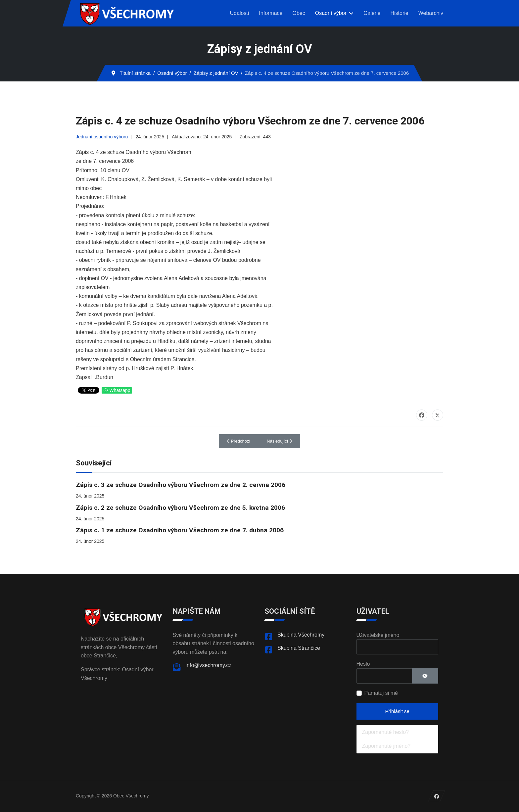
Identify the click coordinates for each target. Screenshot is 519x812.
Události (240, 13)
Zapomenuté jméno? (386, 746)
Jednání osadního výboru (102, 137)
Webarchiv (431, 13)
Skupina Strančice (299, 648)
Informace (271, 13)
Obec (299, 13)
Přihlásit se (397, 711)
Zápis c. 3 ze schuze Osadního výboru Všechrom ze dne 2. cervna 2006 (181, 485)
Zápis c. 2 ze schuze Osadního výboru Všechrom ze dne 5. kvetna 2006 (180, 508)
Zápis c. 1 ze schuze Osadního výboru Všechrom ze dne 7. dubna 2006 (180, 530)
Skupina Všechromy (301, 635)
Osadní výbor (331, 13)
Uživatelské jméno (378, 635)
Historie (399, 13)
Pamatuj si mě (381, 693)
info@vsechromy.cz (209, 665)
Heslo (363, 664)
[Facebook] (437, 796)
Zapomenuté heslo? (385, 732)
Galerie (372, 13)
